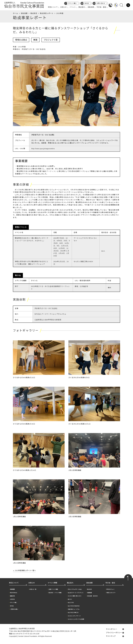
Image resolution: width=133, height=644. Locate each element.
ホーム (15, 13)
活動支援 (91, 7)
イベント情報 (52, 583)
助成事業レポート (47, 13)
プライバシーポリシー (114, 633)
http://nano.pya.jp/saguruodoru (43, 149)
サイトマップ (111, 636)
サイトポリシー (112, 629)
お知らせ (63, 7)
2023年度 (60, 13)
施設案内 (82, 7)
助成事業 (34, 13)
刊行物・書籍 (101, 7)
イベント (73, 7)
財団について (53, 7)
